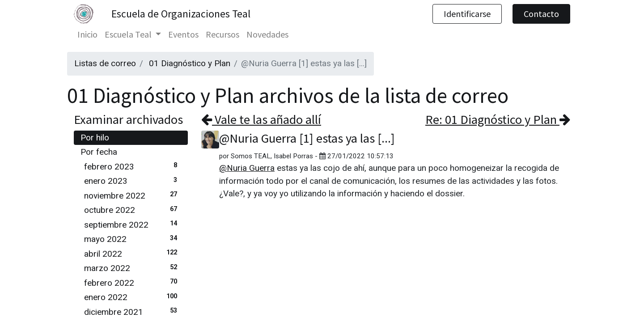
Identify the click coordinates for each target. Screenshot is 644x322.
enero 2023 (133, 180)
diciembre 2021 (133, 311)
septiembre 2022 (133, 224)
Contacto (541, 14)
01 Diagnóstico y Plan (190, 63)
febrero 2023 (133, 166)
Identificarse (467, 14)
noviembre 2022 (133, 195)
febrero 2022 (133, 282)
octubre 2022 (133, 210)
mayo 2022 (133, 239)
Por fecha (99, 152)
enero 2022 (133, 297)
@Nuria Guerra (247, 168)
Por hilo (95, 138)
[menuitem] (87, 34)
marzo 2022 (133, 268)
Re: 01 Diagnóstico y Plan (498, 119)
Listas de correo (105, 63)
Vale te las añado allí (261, 119)
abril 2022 (133, 253)
